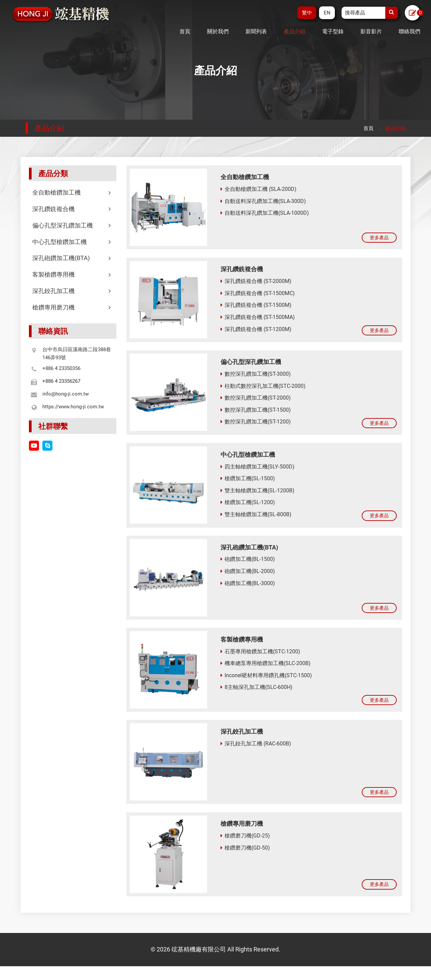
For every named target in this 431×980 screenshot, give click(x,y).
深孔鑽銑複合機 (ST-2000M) (256, 282)
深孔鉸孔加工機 (73, 291)
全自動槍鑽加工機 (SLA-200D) (259, 188)
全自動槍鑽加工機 (73, 192)
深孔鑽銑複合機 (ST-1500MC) (258, 294)
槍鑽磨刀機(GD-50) (245, 859)
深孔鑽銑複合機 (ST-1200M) (256, 330)
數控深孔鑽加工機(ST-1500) (256, 412)
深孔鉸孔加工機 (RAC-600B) (256, 753)
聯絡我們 (409, 31)
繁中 (306, 13)
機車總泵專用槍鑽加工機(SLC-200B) (266, 671)
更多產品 (376, 238)
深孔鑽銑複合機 (73, 209)
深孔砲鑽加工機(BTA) (73, 258)
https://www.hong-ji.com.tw (73, 407)
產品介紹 (295, 31)
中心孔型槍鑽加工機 (73, 242)
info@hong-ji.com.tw (66, 394)
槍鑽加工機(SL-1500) (248, 482)
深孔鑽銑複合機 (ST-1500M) (256, 306)
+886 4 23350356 (61, 368)
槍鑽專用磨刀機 (73, 307)
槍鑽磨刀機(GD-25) (245, 847)
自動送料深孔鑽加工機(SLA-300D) (263, 200)
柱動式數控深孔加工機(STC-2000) (263, 388)
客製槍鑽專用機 (73, 274)
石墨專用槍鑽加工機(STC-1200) (260, 659)
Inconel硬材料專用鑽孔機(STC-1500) (266, 682)
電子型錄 (333, 31)
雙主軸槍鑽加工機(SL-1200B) (258, 494)
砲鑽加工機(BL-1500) (248, 564)
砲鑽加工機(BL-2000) (248, 577)
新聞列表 (256, 31)
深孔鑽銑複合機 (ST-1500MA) (258, 318)
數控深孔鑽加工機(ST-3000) (256, 376)
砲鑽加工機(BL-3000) (248, 588)
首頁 (185, 31)
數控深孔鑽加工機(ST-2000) (256, 400)
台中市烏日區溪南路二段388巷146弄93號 (77, 354)
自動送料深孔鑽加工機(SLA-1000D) (265, 212)
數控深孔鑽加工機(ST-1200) (256, 424)
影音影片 (371, 31)
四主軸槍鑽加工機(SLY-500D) (258, 470)
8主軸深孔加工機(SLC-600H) (257, 695)
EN (327, 13)
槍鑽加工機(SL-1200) (248, 506)
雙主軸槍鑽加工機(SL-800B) (256, 518)
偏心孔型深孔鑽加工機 (73, 225)
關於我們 (218, 31)
